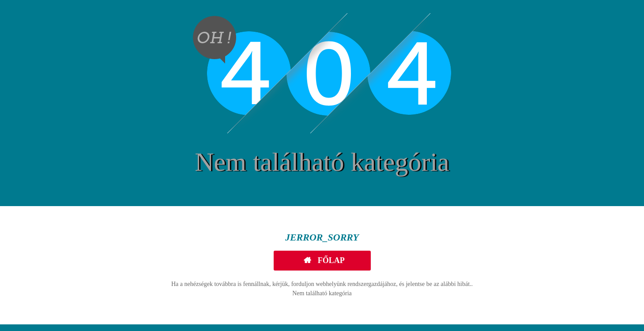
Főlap (330, 260)
